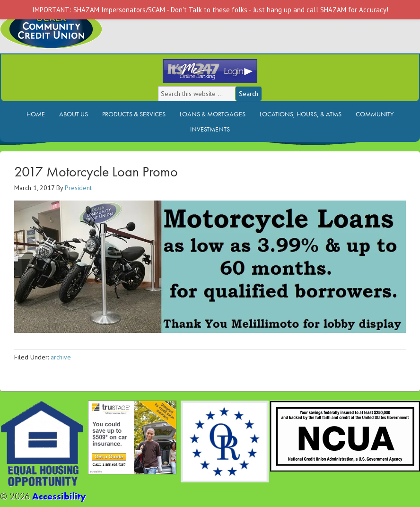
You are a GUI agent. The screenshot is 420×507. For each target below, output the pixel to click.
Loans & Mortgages (213, 114)
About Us (74, 114)
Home (36, 114)
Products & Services (134, 114)
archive (61, 357)
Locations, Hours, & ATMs (301, 114)
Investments (210, 129)
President (78, 188)
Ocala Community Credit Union (83, 37)
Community (375, 114)
